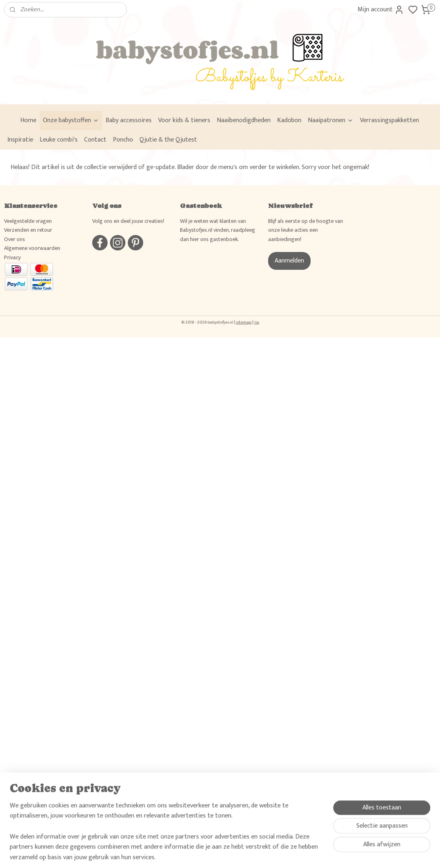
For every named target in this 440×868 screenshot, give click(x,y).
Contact (95, 140)
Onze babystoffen (71, 120)
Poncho (123, 140)
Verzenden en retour (28, 230)
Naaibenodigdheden (244, 120)
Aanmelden (289, 261)
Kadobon (289, 120)
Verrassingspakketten (389, 120)
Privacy (12, 257)
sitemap (244, 322)
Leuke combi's (59, 140)
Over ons (15, 239)
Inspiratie (20, 140)
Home (28, 120)
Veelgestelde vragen (28, 221)
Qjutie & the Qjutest (168, 140)
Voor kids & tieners (184, 120)
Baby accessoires (129, 120)
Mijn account (381, 10)
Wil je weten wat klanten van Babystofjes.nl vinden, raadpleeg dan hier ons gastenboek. (218, 230)
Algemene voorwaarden (32, 248)
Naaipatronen (331, 120)
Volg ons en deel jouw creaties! (128, 221)
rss (257, 322)
